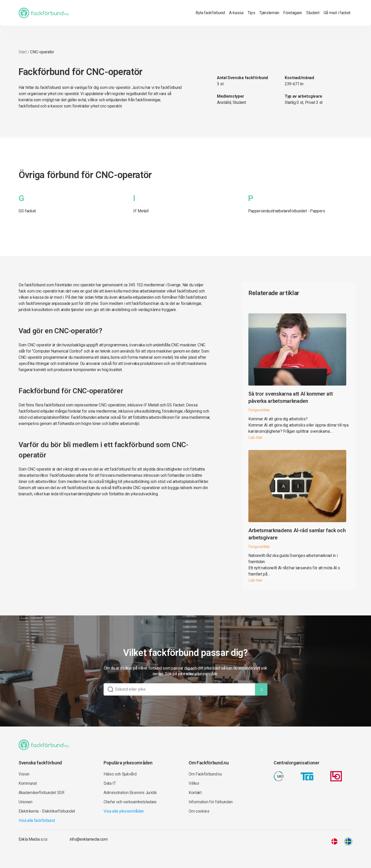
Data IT (110, 783)
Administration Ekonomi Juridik (130, 793)
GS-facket (27, 211)
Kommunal (28, 783)
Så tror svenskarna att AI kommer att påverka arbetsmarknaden (290, 397)
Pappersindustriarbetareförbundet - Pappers (287, 211)
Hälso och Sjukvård (120, 774)
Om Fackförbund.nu (205, 774)
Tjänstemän (269, 13)
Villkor (194, 783)
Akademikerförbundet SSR (41, 793)
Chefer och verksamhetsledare (130, 802)
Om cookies (199, 811)
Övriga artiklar (259, 410)
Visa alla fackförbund (37, 820)
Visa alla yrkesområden (124, 811)
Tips (251, 13)
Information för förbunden (211, 802)
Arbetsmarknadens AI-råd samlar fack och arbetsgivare (297, 534)
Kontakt (195, 793)
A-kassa (236, 13)
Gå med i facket (337, 13)
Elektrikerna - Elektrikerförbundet (47, 811)
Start (23, 52)
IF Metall (141, 211)
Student (313, 13)
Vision (24, 774)
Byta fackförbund (210, 13)
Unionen (26, 802)
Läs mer (255, 437)
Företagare (293, 13)
